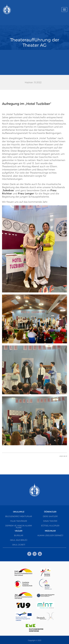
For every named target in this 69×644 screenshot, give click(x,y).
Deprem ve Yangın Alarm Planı (19, 527)
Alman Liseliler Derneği (50, 535)
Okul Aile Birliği (19, 540)
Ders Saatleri (50, 516)
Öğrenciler (50, 512)
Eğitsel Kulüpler (50, 526)
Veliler (19, 531)
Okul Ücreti (19, 545)
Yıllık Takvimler (19, 521)
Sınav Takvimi (50, 521)
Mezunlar (50, 531)
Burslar (19, 535)
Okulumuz (19, 512)
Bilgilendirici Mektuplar (19, 516)
